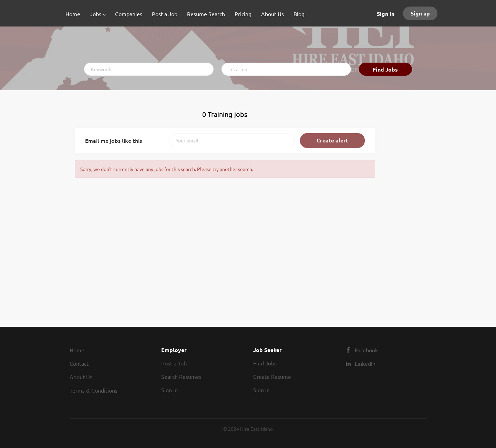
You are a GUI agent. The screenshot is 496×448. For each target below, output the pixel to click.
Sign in (386, 14)
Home (77, 350)
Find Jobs (385, 69)
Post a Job (174, 363)
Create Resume (272, 376)
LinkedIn (365, 363)
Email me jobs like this (113, 140)
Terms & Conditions (94, 390)
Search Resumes (181, 376)
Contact (79, 363)
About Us (81, 377)
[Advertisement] (406, 208)
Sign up (420, 13)
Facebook (366, 350)
